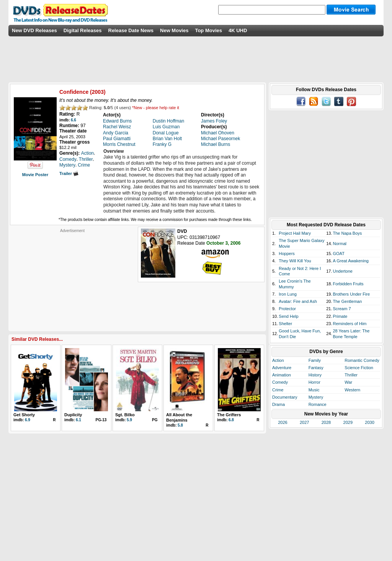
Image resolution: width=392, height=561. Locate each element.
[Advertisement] (72, 281)
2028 (326, 422)
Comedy (280, 382)
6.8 (231, 420)
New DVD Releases (34, 30)
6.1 (78, 420)
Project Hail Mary (295, 233)
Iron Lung (287, 294)
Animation (282, 375)
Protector (287, 309)
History (315, 375)
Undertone (343, 271)
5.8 (180, 425)
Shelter (285, 324)
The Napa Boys (348, 233)
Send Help (288, 316)
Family (315, 360)
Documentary (285, 397)
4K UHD (238, 30)
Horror (314, 382)
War (348, 382)
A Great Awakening (351, 261)
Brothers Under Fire (352, 294)
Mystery (316, 397)
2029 (348, 422)
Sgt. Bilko (125, 415)
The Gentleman (348, 301)
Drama (278, 404)
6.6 (73, 120)
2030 (369, 422)
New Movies (174, 30)
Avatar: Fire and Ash (298, 301)
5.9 (129, 420)
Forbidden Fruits (348, 284)
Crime (278, 390)
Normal (340, 244)
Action (278, 360)
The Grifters (229, 415)
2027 (304, 422)
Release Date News (131, 30)
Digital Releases (83, 30)
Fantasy (316, 368)
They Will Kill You (295, 261)
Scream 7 (342, 309)
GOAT (339, 254)
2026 (283, 422)
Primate (340, 316)
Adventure (282, 368)
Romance (318, 404)
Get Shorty (24, 415)
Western (352, 390)
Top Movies (208, 30)
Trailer (69, 173)
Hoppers (287, 254)
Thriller (351, 375)
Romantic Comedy (362, 360)
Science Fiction (359, 368)
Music (314, 390)
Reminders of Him (350, 324)
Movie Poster (35, 175)
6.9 (28, 420)
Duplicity (73, 415)
